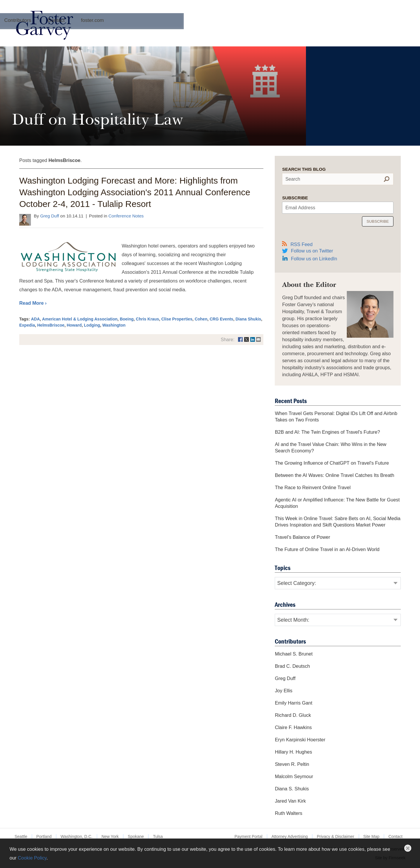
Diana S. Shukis (292, 789)
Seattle (21, 836)
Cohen (201, 319)
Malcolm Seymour (294, 776)
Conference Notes (126, 216)
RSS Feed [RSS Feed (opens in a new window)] (297, 244)
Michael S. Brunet (294, 654)
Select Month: (293, 620)
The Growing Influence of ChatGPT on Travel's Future (332, 463)
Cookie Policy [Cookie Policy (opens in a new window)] (32, 858)
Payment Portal (249, 836)
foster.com (292, 33)
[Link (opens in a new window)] (240, 340)
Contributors (218, 33)
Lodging (92, 325)
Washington (114, 325)
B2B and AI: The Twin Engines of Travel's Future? (327, 432)
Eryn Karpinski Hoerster (300, 740)
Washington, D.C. (77, 836)
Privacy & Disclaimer (335, 836)
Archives (178, 33)
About (146, 33)
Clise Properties (177, 319)
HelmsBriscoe (51, 325)
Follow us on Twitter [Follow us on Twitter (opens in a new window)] (312, 251)
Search (293, 179)
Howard (74, 325)
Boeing (127, 319)
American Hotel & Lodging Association (80, 319)
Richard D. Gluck (293, 715)
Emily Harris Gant (293, 703)
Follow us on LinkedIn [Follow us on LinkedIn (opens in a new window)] (314, 259)
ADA (35, 319)
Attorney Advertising (290, 836)
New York (110, 836)
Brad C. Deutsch (292, 666)
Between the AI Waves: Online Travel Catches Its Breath (334, 475)
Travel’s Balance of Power (302, 537)
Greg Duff (50, 216)
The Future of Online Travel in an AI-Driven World (327, 549)
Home (117, 33)
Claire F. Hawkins (293, 727)
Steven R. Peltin (292, 764)
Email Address (300, 208)
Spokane (136, 836)
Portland (44, 836)
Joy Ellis (283, 691)
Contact (256, 33)
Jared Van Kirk (290, 801)
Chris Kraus (147, 319)
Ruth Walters (288, 813)
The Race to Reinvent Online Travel (313, 487)
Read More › (33, 303)
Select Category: (296, 583)
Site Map (371, 836)
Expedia (27, 325)
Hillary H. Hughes (293, 752)
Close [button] (408, 848)
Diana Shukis (248, 319)
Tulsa (158, 836)
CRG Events (222, 319)
